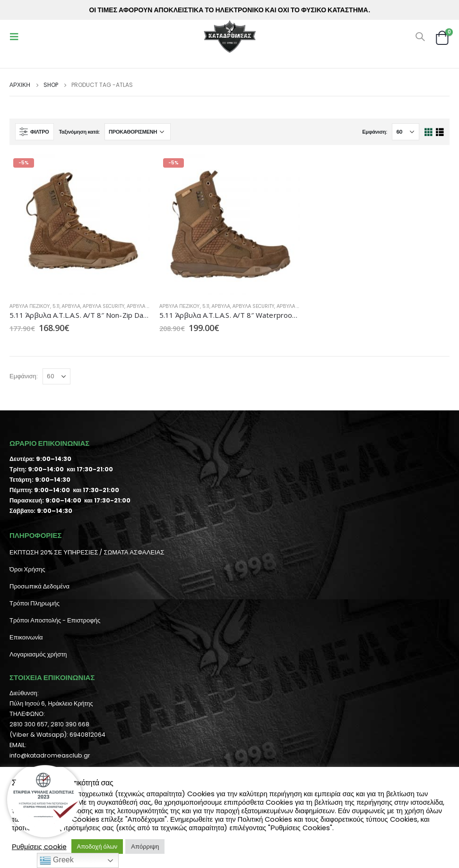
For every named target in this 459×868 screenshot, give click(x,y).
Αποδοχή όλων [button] (97, 847)
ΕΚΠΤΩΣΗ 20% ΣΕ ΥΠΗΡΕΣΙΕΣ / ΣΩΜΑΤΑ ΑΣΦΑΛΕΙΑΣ (87, 552)
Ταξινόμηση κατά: (79, 132)
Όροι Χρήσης (27, 569)
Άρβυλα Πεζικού (30, 306)
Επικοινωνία (26, 637)
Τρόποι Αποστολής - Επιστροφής (55, 620)
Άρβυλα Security (104, 306)
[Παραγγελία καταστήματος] (138, 132)
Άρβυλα (71, 306)
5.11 (56, 306)
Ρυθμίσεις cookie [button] (39, 847)
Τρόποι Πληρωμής (35, 603)
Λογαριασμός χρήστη (38, 654)
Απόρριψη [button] (145, 847)
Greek (57, 860)
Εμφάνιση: (375, 132)
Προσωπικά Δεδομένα (39, 586)
